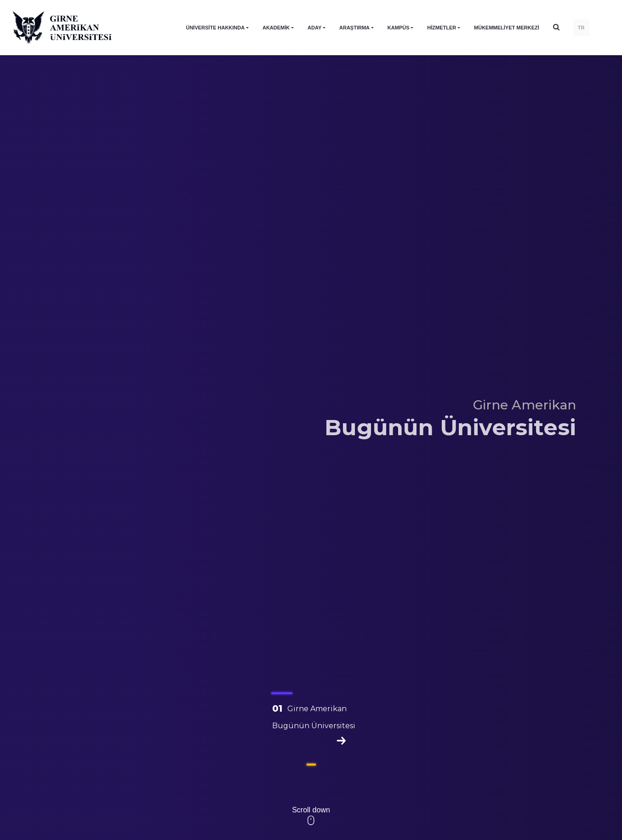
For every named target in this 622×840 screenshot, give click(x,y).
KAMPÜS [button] (399, 28)
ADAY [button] (314, 28)
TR (581, 28)
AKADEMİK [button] (276, 28)
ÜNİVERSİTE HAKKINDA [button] (215, 28)
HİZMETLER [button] (442, 28)
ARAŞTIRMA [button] (354, 28)
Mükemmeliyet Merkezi (507, 28)
